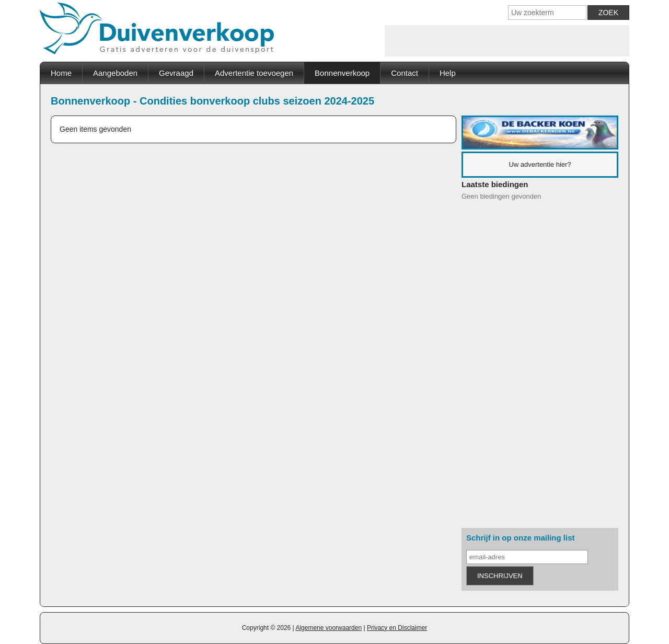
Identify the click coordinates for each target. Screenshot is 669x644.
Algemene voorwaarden (328, 628)
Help (448, 73)
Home (61, 73)
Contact (405, 73)
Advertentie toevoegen (254, 73)
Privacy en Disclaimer (397, 628)
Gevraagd (176, 73)
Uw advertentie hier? (540, 164)
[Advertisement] (507, 41)
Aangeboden (115, 73)
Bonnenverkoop (342, 73)
